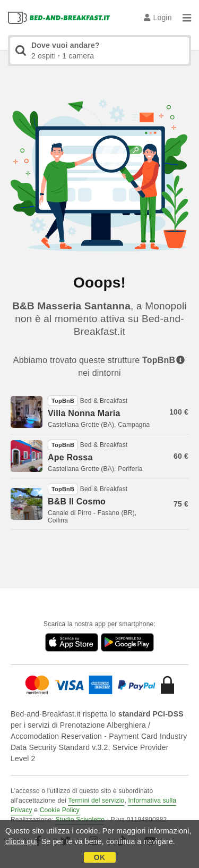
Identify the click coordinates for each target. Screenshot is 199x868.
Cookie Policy (60, 810)
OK (99, 857)
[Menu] (187, 18)
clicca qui (21, 841)
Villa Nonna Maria (84, 413)
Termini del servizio (96, 800)
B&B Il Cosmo (77, 502)
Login (158, 18)
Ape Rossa (70, 457)
